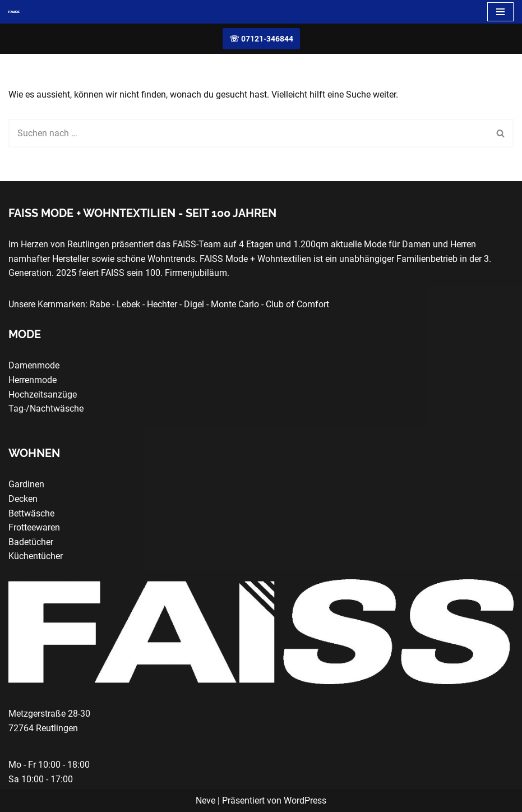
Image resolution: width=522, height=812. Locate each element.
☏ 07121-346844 (261, 39)
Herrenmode (33, 380)
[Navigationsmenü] (500, 12)
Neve (205, 801)
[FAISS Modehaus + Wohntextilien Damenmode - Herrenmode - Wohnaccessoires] (14, 12)
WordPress (305, 801)
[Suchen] (248, 133)
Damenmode (34, 365)
